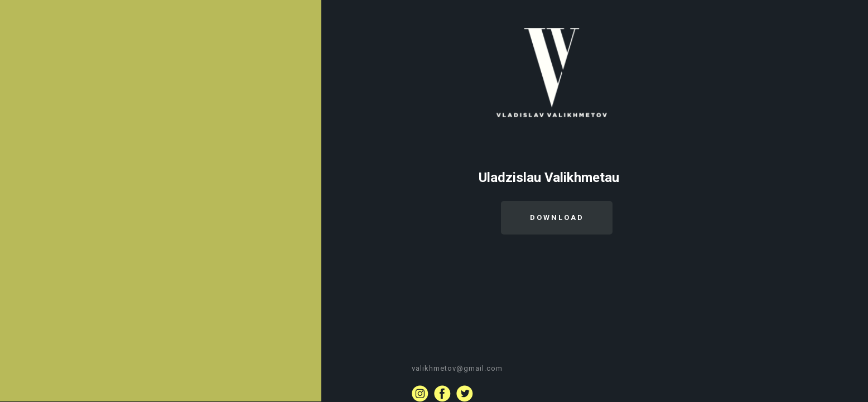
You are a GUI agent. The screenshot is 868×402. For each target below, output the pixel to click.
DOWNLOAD (557, 217)
